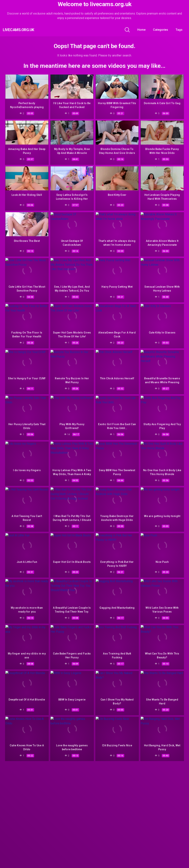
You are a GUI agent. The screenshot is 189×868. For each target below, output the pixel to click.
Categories (161, 30)
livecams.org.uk (25, 30)
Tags (179, 30)
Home (141, 30)
